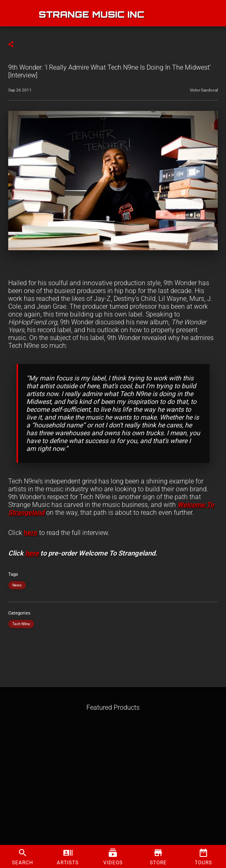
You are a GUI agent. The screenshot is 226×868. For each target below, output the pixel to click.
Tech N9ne (21, 624)
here (31, 533)
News (17, 585)
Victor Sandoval (204, 90)
